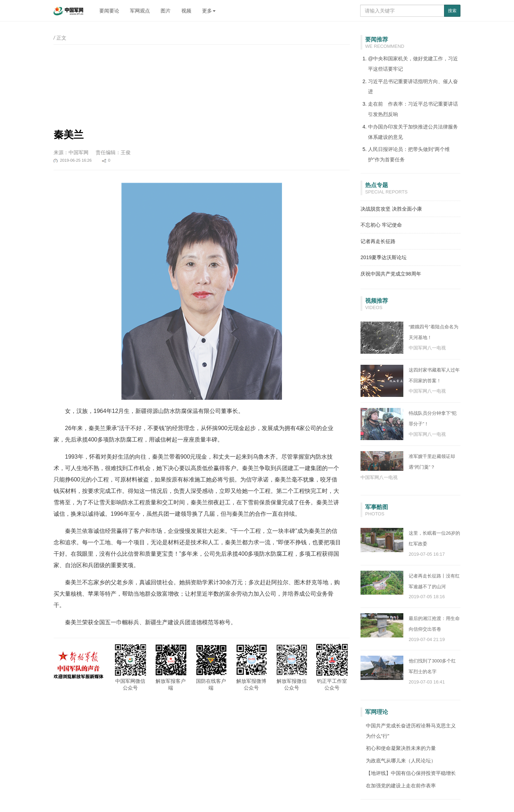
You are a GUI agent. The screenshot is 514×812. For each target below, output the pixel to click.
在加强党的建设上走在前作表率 (401, 786)
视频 (186, 11)
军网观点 (140, 11)
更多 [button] (209, 11)
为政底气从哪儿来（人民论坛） (401, 761)
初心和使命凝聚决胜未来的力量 (401, 748)
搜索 (452, 11)
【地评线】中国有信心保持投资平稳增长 (411, 773)
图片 (166, 11)
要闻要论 (109, 11)
